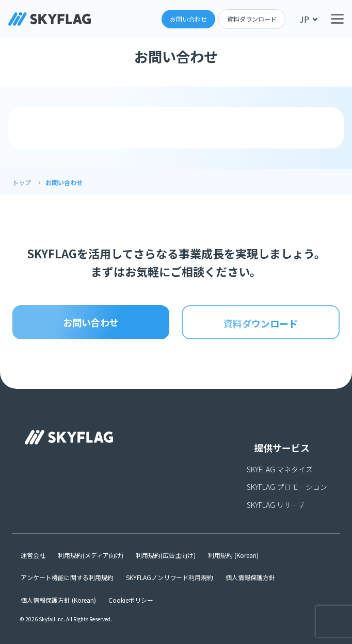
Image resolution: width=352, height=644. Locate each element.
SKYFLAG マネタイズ (280, 469)
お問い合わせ (188, 19)
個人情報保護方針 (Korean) (58, 600)
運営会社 (33, 555)
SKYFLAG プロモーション (287, 487)
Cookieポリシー (131, 600)
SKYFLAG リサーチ (276, 505)
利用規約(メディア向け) (91, 555)
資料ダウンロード (252, 19)
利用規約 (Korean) (233, 555)
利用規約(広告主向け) (166, 555)
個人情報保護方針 (250, 577)
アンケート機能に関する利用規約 (67, 577)
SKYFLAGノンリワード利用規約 (170, 577)
